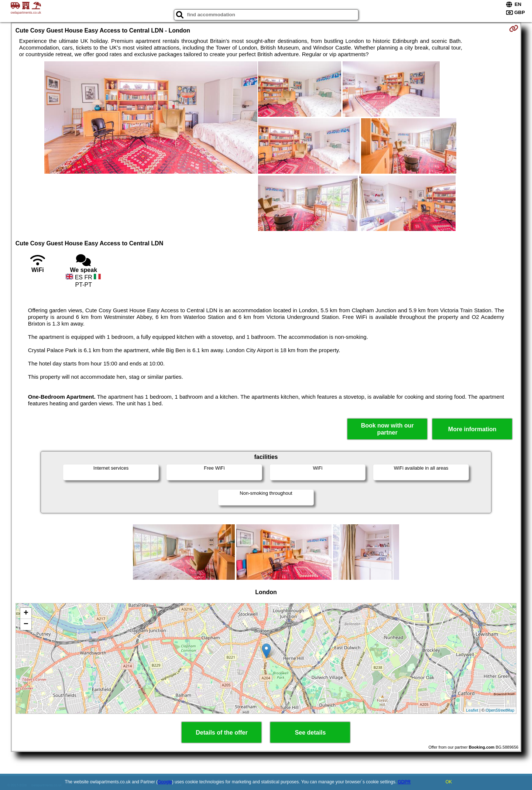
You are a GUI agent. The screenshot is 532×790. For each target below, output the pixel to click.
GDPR (404, 782)
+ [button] (26, 613)
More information (472, 429)
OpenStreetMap (500, 710)
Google (165, 782)
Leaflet (472, 710)
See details (310, 733)
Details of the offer (222, 733)
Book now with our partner (387, 429)
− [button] (26, 624)
